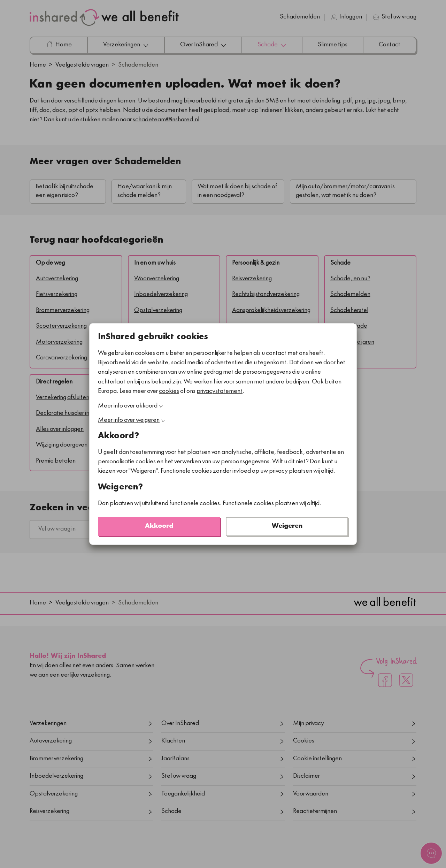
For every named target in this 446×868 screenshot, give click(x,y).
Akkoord (159, 527)
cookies (169, 392)
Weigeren (287, 527)
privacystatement (220, 392)
